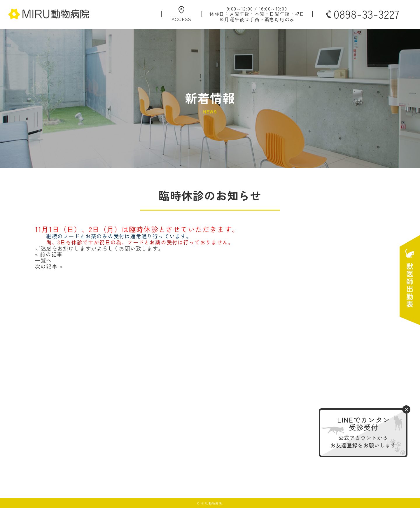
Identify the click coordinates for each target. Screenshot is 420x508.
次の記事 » (49, 266)
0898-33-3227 (362, 14)
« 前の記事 (49, 254)
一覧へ (43, 260)
